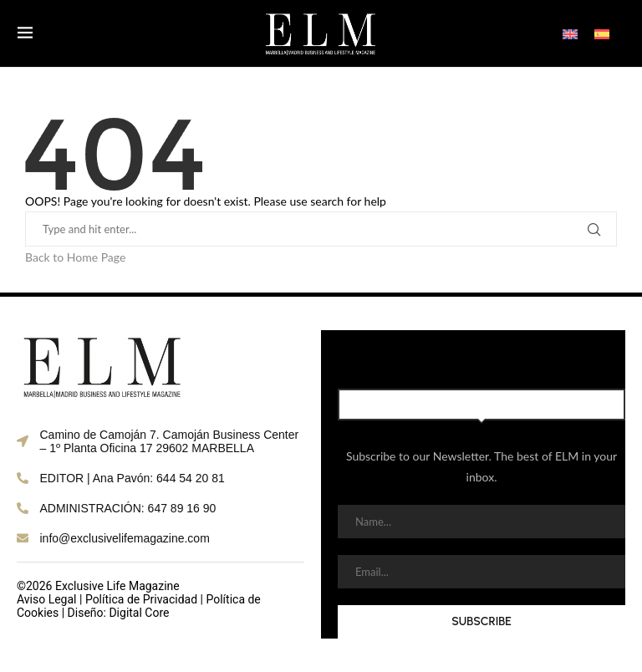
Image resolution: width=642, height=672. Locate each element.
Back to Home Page (75, 257)
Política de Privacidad (141, 599)
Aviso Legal (47, 599)
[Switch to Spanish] (602, 33)
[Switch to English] (570, 33)
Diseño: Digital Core (119, 613)
